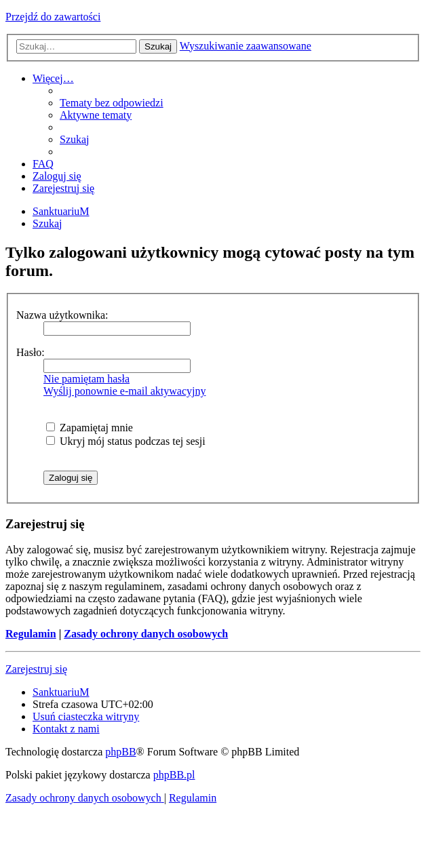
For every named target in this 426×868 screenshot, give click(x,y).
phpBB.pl (174, 775)
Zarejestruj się (36, 669)
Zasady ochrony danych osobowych (146, 634)
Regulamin (31, 634)
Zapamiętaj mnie (90, 428)
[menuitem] (112, 103)
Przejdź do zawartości (53, 17)
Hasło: (31, 352)
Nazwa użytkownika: (62, 315)
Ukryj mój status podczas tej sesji (126, 441)
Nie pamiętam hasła (86, 379)
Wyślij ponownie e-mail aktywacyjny (124, 391)
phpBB (120, 752)
